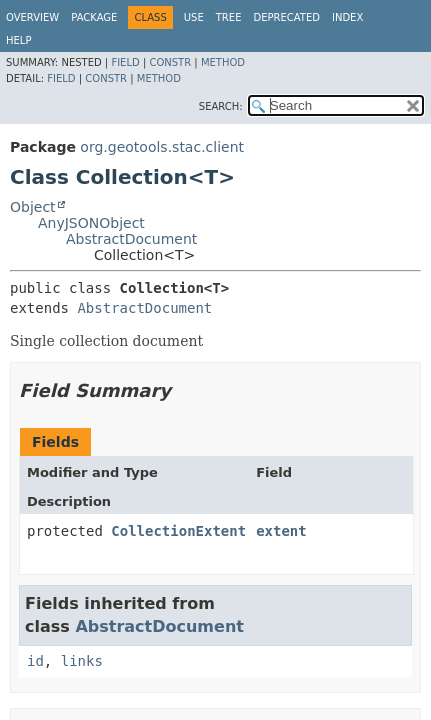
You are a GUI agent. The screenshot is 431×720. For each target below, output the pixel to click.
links (82, 661)
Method (223, 62)
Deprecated (286, 17)
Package (94, 17)
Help (18, 40)
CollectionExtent (178, 531)
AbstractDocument (131, 239)
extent (281, 531)
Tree (229, 17)
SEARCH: (221, 106)
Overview (32, 17)
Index (347, 17)
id (35, 661)
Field (125, 62)
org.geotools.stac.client (162, 147)
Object (33, 207)
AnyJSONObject (91, 223)
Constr (170, 62)
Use (194, 17)
